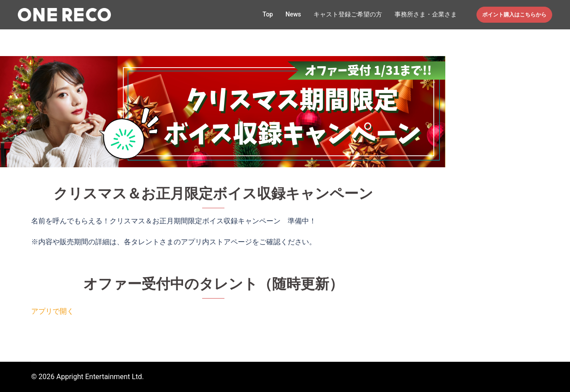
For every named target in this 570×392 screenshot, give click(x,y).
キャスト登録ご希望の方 (348, 14)
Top (268, 14)
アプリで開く (53, 311)
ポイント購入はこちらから (514, 15)
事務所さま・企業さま (426, 14)
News (293, 14)
